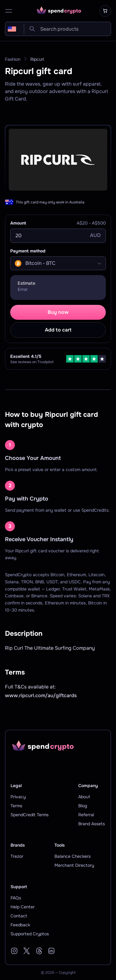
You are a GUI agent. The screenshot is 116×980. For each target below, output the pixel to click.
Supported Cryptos (30, 934)
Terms (16, 806)
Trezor (17, 856)
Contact (19, 916)
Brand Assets (92, 824)
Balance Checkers (73, 856)
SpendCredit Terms (30, 815)
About (84, 797)
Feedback (20, 925)
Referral (86, 815)
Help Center (23, 907)
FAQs (16, 898)
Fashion (13, 59)
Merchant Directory (74, 865)
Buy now (58, 312)
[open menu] (9, 11)
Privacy (18, 797)
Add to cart (58, 330)
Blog (83, 806)
